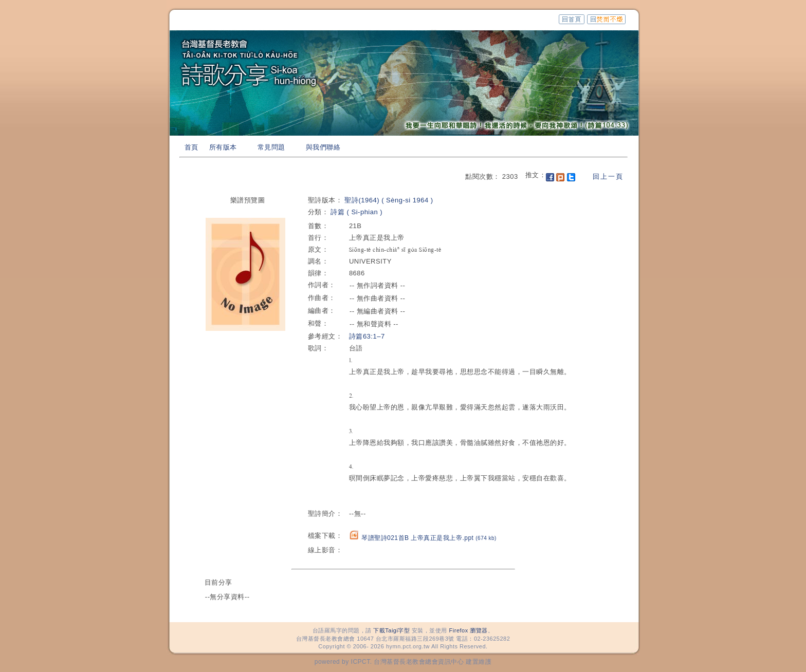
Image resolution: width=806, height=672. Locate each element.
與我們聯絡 (323, 147)
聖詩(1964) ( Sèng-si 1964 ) (389, 200)
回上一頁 (608, 176)
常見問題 (271, 147)
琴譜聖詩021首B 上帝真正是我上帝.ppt (429, 538)
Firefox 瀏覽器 (469, 630)
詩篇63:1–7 (367, 336)
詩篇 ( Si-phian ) (356, 212)
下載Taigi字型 (391, 630)
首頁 (191, 147)
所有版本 (223, 147)
